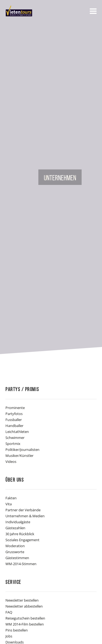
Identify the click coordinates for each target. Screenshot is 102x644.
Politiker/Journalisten (22, 450)
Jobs (9, 636)
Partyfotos (14, 414)
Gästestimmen (17, 558)
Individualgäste (18, 522)
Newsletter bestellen (22, 600)
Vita (9, 504)
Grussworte (15, 552)
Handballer (14, 426)
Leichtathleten (17, 432)
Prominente (15, 408)
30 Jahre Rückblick (20, 534)
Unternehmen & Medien (25, 516)
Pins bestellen (17, 630)
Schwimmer (15, 438)
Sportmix (13, 444)
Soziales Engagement (22, 540)
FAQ (9, 612)
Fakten (11, 498)
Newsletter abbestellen (24, 606)
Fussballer (14, 420)
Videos (11, 462)
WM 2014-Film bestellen (25, 624)
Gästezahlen (15, 528)
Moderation (15, 546)
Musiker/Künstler (19, 456)
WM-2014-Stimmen (21, 564)
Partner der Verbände (23, 510)
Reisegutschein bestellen (25, 618)
